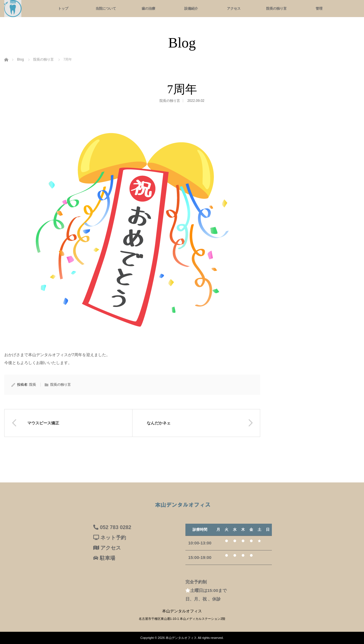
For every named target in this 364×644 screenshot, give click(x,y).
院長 (33, 385)
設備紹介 (191, 9)
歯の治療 (148, 9)
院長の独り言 (276, 9)
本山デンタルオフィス (181, 638)
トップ (63, 9)
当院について (106, 9)
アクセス (234, 9)
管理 (319, 9)
